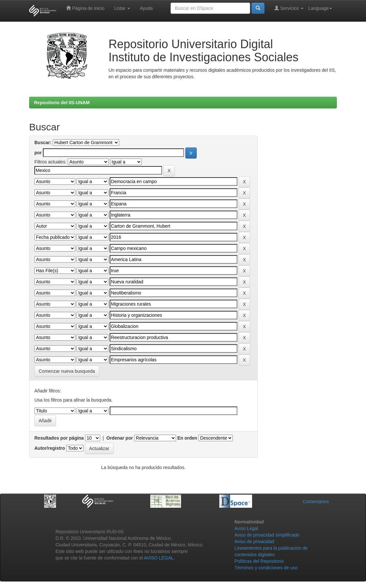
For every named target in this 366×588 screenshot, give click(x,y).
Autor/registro (50, 448)
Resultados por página (59, 438)
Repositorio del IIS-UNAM (62, 103)
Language (320, 8)
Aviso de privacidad (254, 541)
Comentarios (316, 502)
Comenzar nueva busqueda (67, 371)
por (38, 153)
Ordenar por (120, 438)
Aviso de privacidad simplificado (267, 535)
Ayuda (146, 8)
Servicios (289, 8)
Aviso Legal (246, 528)
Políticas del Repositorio (259, 561)
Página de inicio (85, 8)
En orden (187, 438)
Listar (122, 8)
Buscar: (43, 142)
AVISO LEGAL (159, 558)
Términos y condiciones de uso (266, 568)
